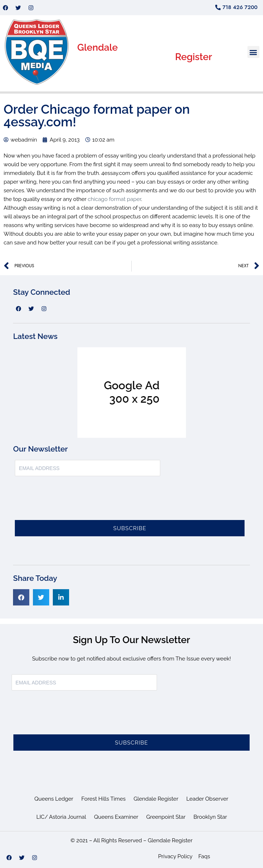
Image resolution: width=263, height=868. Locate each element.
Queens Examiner (116, 817)
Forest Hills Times (104, 799)
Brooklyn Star (210, 817)
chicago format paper (114, 199)
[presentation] (70, 502)
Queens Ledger (54, 799)
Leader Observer (207, 799)
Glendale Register (156, 799)
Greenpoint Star (166, 817)
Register (194, 57)
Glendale (98, 47)
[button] (253, 52)
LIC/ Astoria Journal (61, 817)
